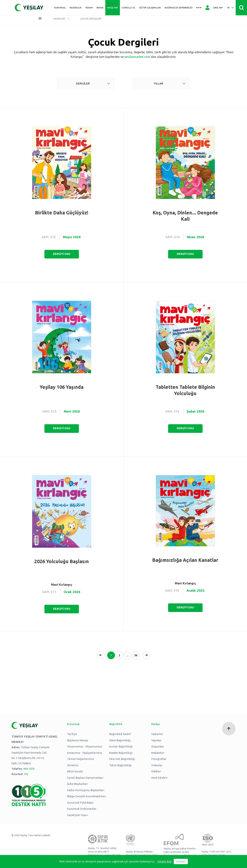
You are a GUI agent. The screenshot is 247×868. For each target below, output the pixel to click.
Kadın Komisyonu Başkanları (86, 790)
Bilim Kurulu (75, 771)
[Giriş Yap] (214, 8)
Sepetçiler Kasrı (77, 815)
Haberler (157, 734)
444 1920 (29, 769)
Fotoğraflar (159, 759)
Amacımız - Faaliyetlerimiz (85, 753)
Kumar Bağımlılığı (121, 746)
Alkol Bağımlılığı (120, 740)
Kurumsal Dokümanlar (82, 809)
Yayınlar (59, 19)
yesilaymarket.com (137, 57)
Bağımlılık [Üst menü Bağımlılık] (76, 8)
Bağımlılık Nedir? (120, 734)
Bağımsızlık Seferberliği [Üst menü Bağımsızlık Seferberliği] (179, 8)
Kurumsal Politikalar (80, 803)
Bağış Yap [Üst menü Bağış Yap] (113, 8)
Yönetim (73, 765)
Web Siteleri (159, 778)
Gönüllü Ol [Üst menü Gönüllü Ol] (129, 8)
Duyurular (158, 746)
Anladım (181, 861)
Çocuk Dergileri (91, 19)
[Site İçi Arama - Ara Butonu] (241, 8)
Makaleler (158, 753)
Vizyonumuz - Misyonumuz (85, 746)
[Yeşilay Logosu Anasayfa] (29, 8)
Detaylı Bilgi (164, 861)
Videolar (157, 765)
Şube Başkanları (77, 784)
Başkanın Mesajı (78, 740)
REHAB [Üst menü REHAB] (100, 8)
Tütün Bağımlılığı (120, 765)
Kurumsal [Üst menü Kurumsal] (60, 8)
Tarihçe (72, 734)
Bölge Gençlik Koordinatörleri (87, 796)
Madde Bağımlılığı (121, 753)
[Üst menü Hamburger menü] (199, 8)
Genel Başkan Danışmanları (85, 778)
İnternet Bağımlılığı (122, 759)
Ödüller (156, 771)
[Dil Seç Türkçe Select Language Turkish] (230, 8)
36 (136, 655)
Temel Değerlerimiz (81, 759)
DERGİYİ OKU (62, 254)
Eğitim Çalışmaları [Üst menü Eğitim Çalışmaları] (150, 8)
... (128, 655)
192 (26, 774)
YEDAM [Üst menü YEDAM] (89, 8)
